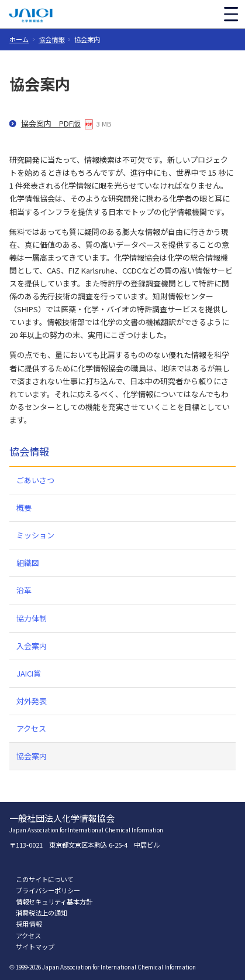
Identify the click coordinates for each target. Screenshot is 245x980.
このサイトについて (45, 879)
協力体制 (32, 618)
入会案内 (32, 646)
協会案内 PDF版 (51, 123)
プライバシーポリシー (48, 890)
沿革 (24, 590)
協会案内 (32, 756)
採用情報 (29, 924)
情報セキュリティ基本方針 (54, 902)
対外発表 (32, 701)
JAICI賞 (29, 673)
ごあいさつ (35, 480)
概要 (24, 508)
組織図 (28, 563)
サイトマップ (35, 947)
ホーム (19, 39)
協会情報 (51, 39)
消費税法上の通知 (42, 913)
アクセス (31, 728)
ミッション (35, 535)
